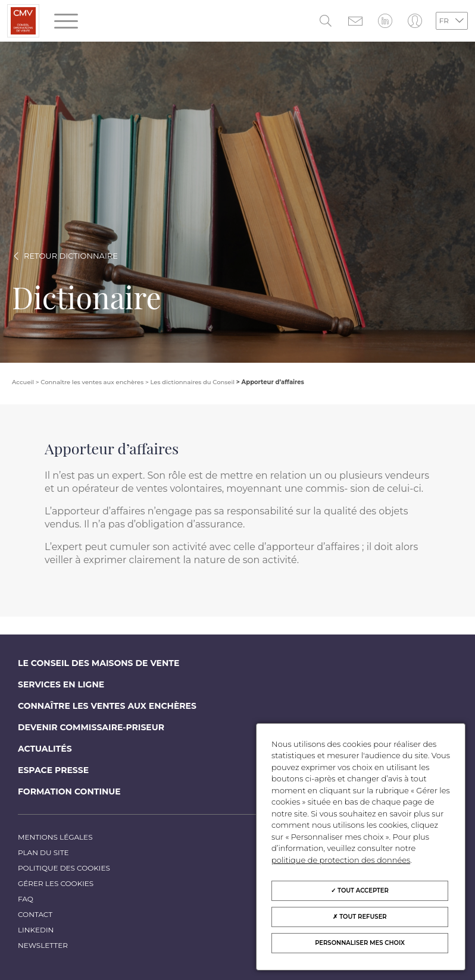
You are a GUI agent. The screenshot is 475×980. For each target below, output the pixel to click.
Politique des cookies (64, 868)
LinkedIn (36, 930)
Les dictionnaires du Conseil (192, 382)
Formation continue (69, 791)
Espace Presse (53, 770)
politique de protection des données (341, 860)
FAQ (26, 899)
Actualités (45, 749)
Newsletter (43, 945)
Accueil (23, 382)
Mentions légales (55, 837)
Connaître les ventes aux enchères (107, 706)
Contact (35, 914)
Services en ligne (61, 684)
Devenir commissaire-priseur (91, 727)
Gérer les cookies (56, 883)
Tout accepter (360, 891)
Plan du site (43, 852)
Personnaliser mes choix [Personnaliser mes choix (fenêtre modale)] (360, 943)
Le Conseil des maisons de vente (99, 663)
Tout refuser (360, 917)
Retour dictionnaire (71, 256)
